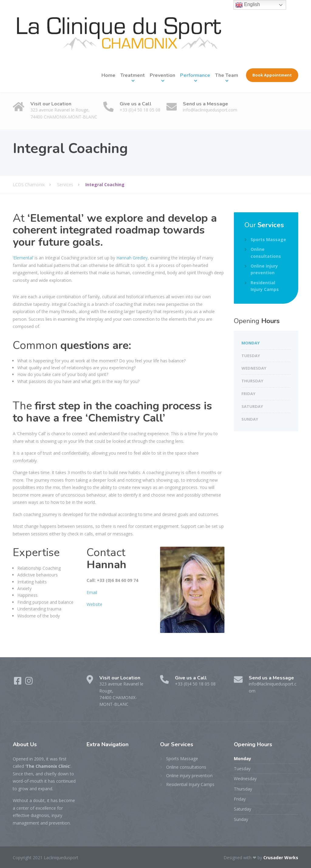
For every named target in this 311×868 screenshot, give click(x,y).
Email (92, 592)
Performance (195, 75)
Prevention (162, 75)
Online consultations (266, 253)
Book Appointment (272, 75)
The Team (227, 75)
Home (108, 75)
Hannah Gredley (132, 258)
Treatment (133, 75)
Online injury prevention (264, 269)
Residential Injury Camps (265, 286)
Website (94, 604)
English (248, 5)
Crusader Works (281, 858)
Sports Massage (268, 239)
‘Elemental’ (23, 258)
